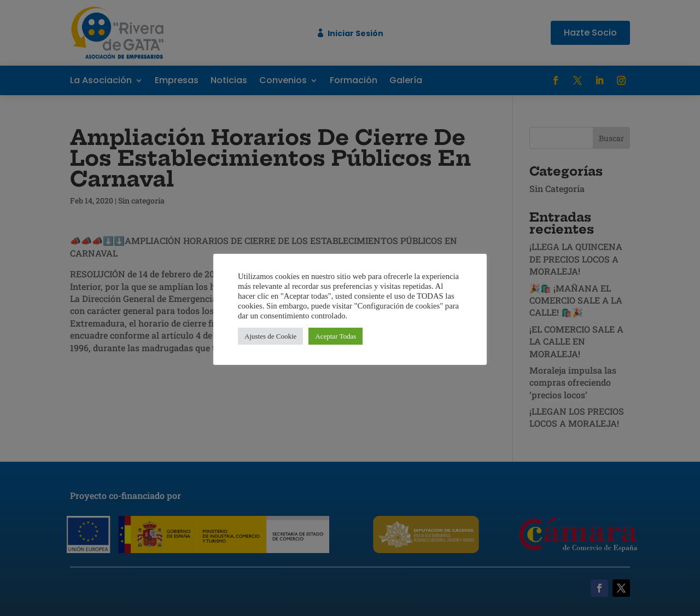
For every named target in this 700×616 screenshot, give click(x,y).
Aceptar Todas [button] (336, 336)
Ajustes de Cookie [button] (270, 336)
